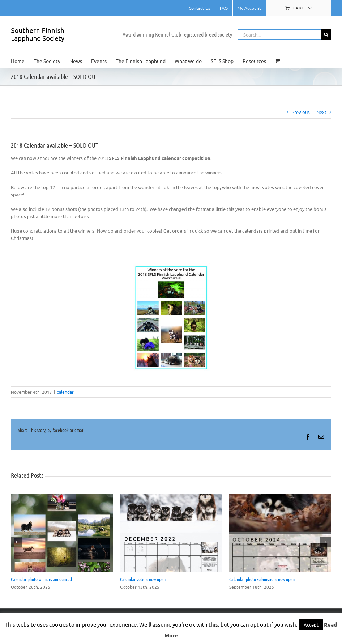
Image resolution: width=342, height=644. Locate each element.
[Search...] (279, 35)
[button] (16, 542)
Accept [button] (311, 625)
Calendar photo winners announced (41, 579)
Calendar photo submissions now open (262, 579)
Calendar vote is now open (143, 579)
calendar (65, 392)
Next (321, 112)
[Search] (326, 35)
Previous (301, 112)
